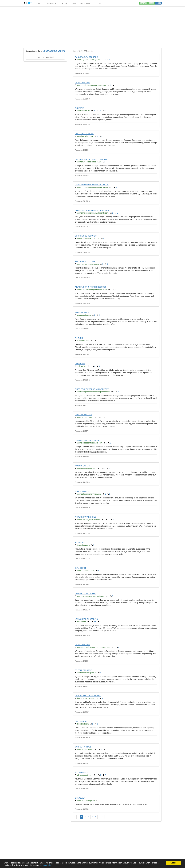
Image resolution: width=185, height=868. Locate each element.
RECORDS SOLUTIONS (85, 261)
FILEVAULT (80, 542)
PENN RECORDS (82, 313)
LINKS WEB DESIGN (84, 415)
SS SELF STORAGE (83, 670)
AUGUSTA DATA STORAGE (86, 57)
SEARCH (40, 3)
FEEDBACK (86, 3)
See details (46, 865)
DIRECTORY (52, 3)
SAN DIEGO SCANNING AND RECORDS (92, 210)
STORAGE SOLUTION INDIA (87, 440)
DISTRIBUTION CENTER (85, 594)
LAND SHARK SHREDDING (86, 619)
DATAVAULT (80, 798)
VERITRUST (80, 364)
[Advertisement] (93, 27)
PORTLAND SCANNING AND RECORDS (92, 185)
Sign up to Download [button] (45, 57)
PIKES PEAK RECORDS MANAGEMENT (92, 389)
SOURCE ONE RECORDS (86, 236)
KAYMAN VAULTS (82, 466)
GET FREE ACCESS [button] (147, 3)
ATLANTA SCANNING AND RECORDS (91, 287)
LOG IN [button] (158, 3)
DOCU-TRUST (81, 721)
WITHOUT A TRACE (83, 747)
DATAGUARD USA (83, 83)
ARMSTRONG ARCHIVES (86, 517)
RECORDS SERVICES (84, 134)
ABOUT (65, 3)
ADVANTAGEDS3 (82, 772)
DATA (74, 3)
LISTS (99, 3)
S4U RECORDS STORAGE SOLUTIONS (92, 159)
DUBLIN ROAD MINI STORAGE (88, 696)
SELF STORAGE (82, 491)
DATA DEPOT (80, 568)
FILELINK (79, 338)
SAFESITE (79, 108)
